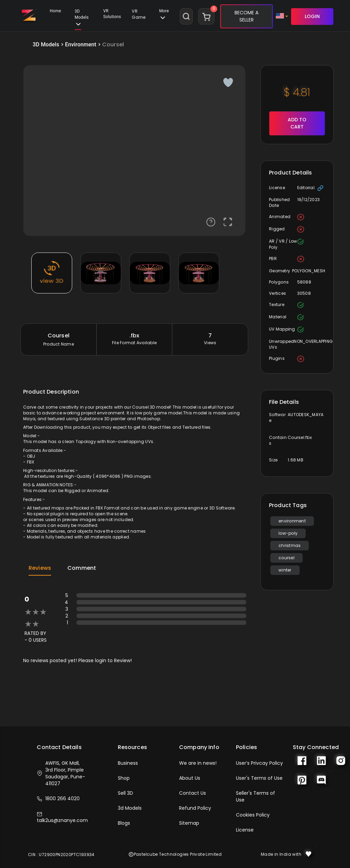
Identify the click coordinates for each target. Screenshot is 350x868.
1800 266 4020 (58, 798)
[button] (139, 16)
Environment (81, 44)
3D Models (82, 19)
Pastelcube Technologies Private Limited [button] (175, 854)
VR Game (139, 14)
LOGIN (312, 16)
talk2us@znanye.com (62, 817)
